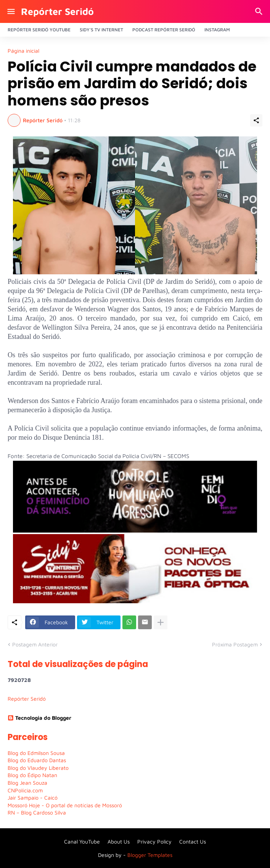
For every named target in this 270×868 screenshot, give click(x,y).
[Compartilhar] (256, 120)
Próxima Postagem (235, 644)
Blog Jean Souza (27, 783)
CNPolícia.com (25, 790)
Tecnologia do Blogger (39, 718)
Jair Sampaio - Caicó (33, 798)
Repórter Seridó (57, 11)
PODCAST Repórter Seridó (164, 30)
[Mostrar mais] (161, 622)
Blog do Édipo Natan (32, 775)
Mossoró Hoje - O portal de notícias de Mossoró (65, 805)
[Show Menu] (10, 11)
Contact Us (193, 841)
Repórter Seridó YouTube (39, 30)
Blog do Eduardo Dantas (37, 760)
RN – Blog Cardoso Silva (37, 812)
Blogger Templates (150, 855)
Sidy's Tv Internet (101, 30)
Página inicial (23, 51)
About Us (119, 841)
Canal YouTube (82, 841)
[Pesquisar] (260, 11)
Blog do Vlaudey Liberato (38, 768)
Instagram (217, 30)
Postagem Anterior (35, 644)
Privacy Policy (154, 841)
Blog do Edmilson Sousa (36, 753)
